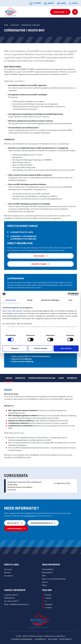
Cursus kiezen (59, 12)
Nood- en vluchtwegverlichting (54, 579)
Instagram (47, 604)
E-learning (35, 3)
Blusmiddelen (47, 572)
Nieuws (45, 582)
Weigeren (15, 348)
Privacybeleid (65, 639)
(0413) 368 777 (13, 601)
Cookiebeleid (40, 639)
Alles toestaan (66, 348)
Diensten (7, 572)
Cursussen (15, 25)
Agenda (61, 3)
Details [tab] (30, 300)
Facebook (47, 595)
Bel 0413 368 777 (13, 523)
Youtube (47, 607)
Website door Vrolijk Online (55, 636)
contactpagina (29, 516)
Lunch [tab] (61, 378)
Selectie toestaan (41, 348)
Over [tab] (71, 300)
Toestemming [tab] (11, 300)
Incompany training (39, 264)
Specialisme (9, 576)
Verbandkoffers (48, 569)
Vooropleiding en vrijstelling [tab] (42, 378)
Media (44, 585)
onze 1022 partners (15, 311)
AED (44, 576)
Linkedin (47, 598)
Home (6, 25)
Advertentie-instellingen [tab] (50, 300)
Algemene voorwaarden (22, 639)
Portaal (73, 3)
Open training (39, 256)
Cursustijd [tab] (20, 378)
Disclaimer (53, 639)
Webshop (49, 3)
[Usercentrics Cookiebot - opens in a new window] (69, 294)
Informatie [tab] (72, 378)
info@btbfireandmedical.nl (42, 523)
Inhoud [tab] (9, 378)
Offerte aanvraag (15, 529)
